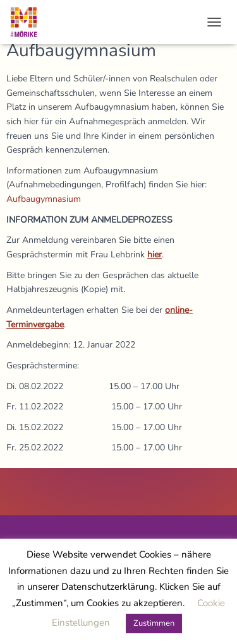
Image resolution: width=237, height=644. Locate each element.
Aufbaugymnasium (44, 199)
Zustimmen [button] (154, 623)
